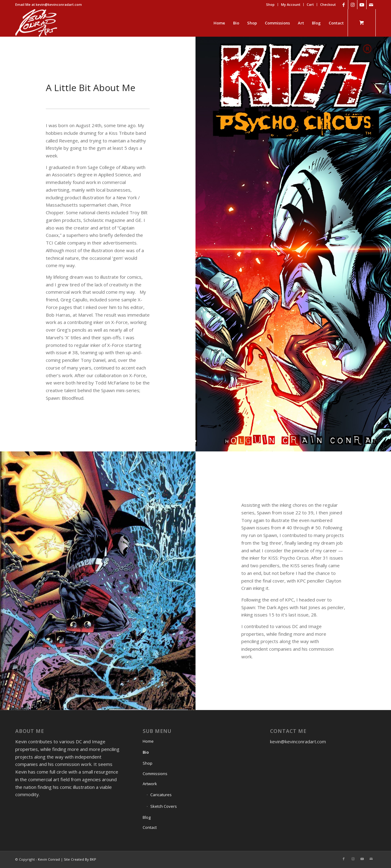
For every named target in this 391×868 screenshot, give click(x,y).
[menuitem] (270, 5)
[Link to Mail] (371, 5)
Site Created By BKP (80, 859)
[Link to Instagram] (353, 5)
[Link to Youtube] (362, 5)
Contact (150, 827)
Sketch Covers (164, 806)
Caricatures (161, 795)
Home (148, 741)
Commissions (155, 774)
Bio (146, 752)
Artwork (150, 784)
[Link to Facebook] (343, 5)
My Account (291, 4)
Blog (147, 817)
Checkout (328, 4)
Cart (310, 4)
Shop (270, 4)
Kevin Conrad (49, 859)
